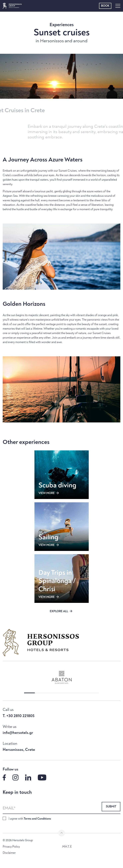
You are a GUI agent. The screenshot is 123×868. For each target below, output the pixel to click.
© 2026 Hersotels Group (18, 840)
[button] (29, 693)
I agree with (30, 819)
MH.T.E (67, 847)
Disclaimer (9, 853)
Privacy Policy (11, 847)
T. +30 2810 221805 (19, 716)
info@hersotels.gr (18, 733)
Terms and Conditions (37, 819)
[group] (61, 677)
